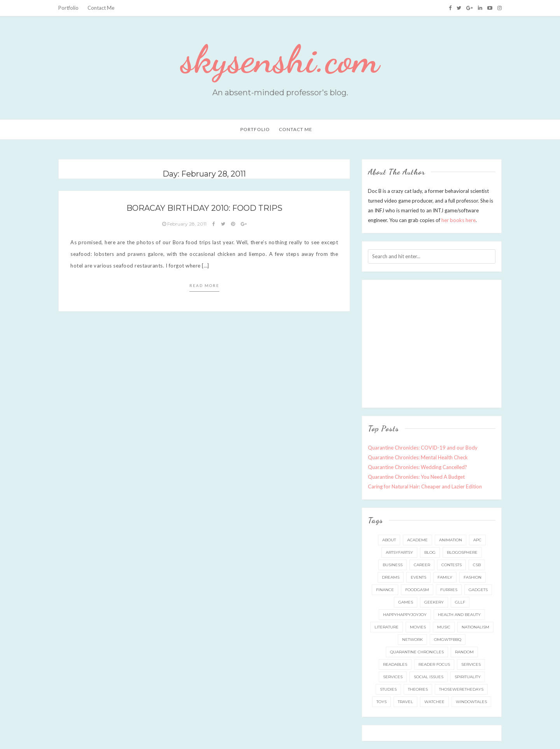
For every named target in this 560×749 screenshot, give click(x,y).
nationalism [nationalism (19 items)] (475, 627)
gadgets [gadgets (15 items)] (478, 590)
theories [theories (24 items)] (418, 689)
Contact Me (101, 8)
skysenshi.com (280, 59)
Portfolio (68, 8)
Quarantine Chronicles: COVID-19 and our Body (423, 448)
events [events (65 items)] (418, 577)
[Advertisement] (433, 342)
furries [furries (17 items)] (449, 590)
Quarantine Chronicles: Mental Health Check (418, 457)
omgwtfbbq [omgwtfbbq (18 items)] (448, 640)
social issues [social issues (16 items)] (429, 677)
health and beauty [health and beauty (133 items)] (459, 615)
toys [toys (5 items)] (381, 702)
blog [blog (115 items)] (430, 552)
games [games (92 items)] (406, 602)
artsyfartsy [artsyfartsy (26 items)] (399, 552)
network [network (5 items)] (412, 640)
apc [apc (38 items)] (477, 540)
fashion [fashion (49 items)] (472, 577)
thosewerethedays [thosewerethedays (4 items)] (461, 689)
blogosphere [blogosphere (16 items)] (462, 552)
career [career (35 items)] (422, 565)
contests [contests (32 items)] (451, 565)
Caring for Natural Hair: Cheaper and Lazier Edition (425, 486)
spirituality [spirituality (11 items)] (468, 677)
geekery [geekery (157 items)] (434, 602)
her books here (458, 220)
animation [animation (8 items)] (451, 540)
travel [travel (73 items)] (405, 702)
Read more (204, 285)
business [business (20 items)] (393, 565)
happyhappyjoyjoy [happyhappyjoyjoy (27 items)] (405, 615)
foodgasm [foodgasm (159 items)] (417, 590)
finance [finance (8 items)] (385, 590)
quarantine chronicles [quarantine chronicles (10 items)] (417, 652)
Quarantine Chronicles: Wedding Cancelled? (417, 467)
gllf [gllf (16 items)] (460, 602)
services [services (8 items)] (393, 677)
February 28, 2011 (185, 224)
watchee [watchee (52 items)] (434, 702)
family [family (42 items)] (445, 577)
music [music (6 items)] (444, 627)
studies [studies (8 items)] (388, 689)
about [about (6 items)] (389, 540)
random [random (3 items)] (464, 652)
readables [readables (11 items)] (395, 664)
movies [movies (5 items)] (418, 627)
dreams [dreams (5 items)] (391, 577)
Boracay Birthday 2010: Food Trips (204, 208)
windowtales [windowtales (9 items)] (471, 702)
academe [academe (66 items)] (417, 540)
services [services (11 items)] (471, 664)
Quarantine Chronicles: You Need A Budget (416, 477)
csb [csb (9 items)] (477, 565)
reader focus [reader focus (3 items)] (434, 664)
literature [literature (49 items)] (387, 627)
